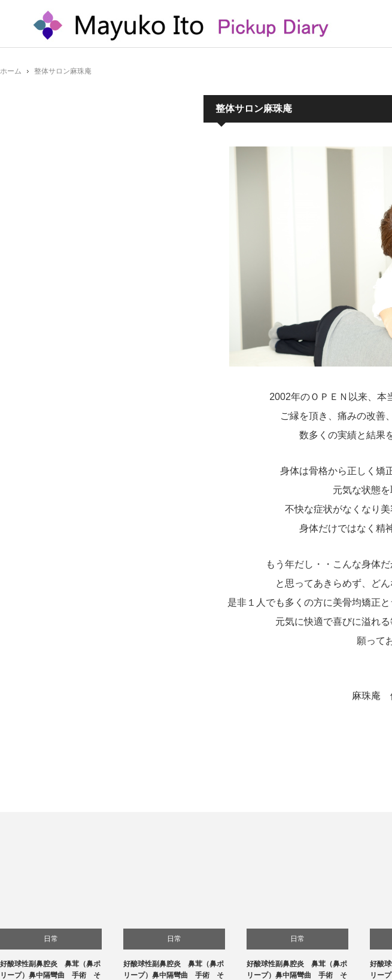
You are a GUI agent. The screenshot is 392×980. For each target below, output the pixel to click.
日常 (51, 939)
